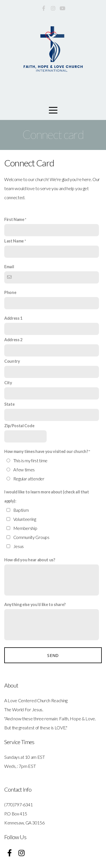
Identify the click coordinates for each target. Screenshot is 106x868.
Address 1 (13, 318)
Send (53, 655)
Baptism (21, 510)
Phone (10, 292)
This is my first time (30, 460)
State (9, 404)
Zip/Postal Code (19, 426)
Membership (25, 528)
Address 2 (13, 340)
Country (12, 361)
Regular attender (29, 479)
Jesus (19, 546)
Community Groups (31, 537)
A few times (24, 470)
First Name (14, 219)
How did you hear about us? (30, 560)
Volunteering (25, 519)
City (8, 383)
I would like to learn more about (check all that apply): (47, 496)
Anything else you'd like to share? (35, 604)
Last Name (14, 241)
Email (9, 267)
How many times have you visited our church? (46, 451)
